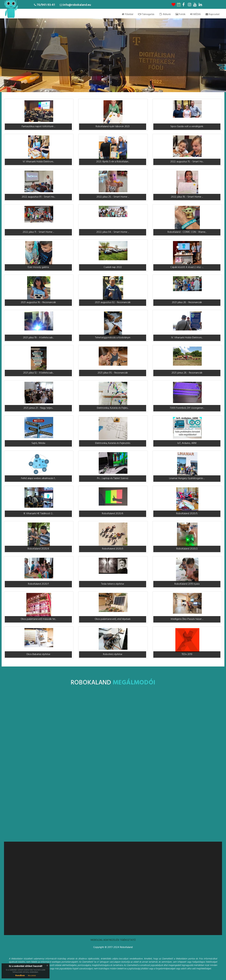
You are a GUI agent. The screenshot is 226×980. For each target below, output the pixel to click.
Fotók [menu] (180, 14)
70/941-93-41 (46, 5)
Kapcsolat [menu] (213, 14)
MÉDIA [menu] (195, 14)
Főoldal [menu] (128, 14)
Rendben (20, 976)
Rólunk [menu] (165, 14)
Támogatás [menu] (146, 14)
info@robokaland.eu (77, 5)
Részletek (32, 976)
